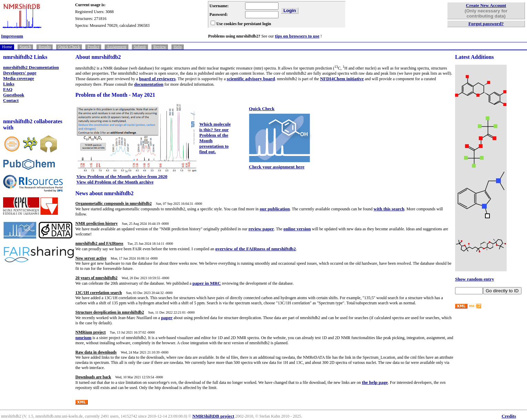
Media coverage (19, 78)
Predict (93, 47)
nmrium (83, 338)
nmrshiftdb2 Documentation (31, 67)
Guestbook (14, 95)
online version (297, 229)
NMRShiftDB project (213, 416)
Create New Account (486, 5)
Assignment (117, 47)
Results (45, 47)
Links (9, 84)
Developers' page (20, 73)
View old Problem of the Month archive (115, 182)
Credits (509, 416)
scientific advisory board (251, 79)
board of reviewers (157, 79)
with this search (389, 209)
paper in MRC (207, 283)
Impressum (12, 36)
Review (160, 47)
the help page (375, 382)
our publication (275, 209)
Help (177, 47)
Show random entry (475, 279)
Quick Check (69, 47)
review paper (261, 229)
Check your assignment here (277, 167)
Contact (11, 100)
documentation (149, 84)
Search (25, 47)
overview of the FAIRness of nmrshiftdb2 (255, 249)
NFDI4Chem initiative (342, 79)
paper (167, 318)
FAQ (8, 89)
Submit (140, 47)
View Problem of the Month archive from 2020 (122, 176)
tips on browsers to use (297, 36)
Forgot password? (486, 24)
